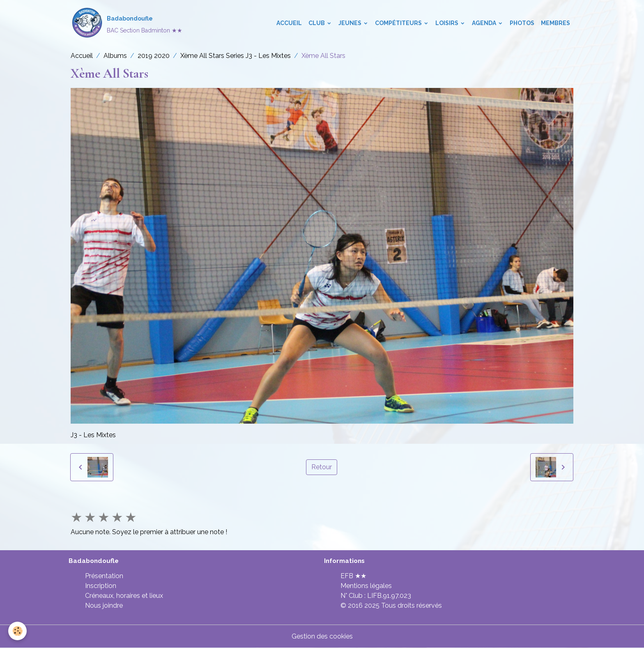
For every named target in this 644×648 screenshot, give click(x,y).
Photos (522, 23)
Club (317, 23)
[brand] (126, 23)
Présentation (104, 576)
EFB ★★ (353, 576)
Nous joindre (104, 605)
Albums (115, 56)
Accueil (289, 23)
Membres (555, 23)
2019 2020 (154, 56)
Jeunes (351, 23)
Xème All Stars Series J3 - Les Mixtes (236, 56)
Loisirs (447, 23)
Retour (322, 467)
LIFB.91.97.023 (389, 596)
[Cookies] (17, 631)
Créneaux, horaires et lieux (124, 596)
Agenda (485, 23)
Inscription (101, 586)
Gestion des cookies (322, 636)
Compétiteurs (399, 23)
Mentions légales (366, 586)
